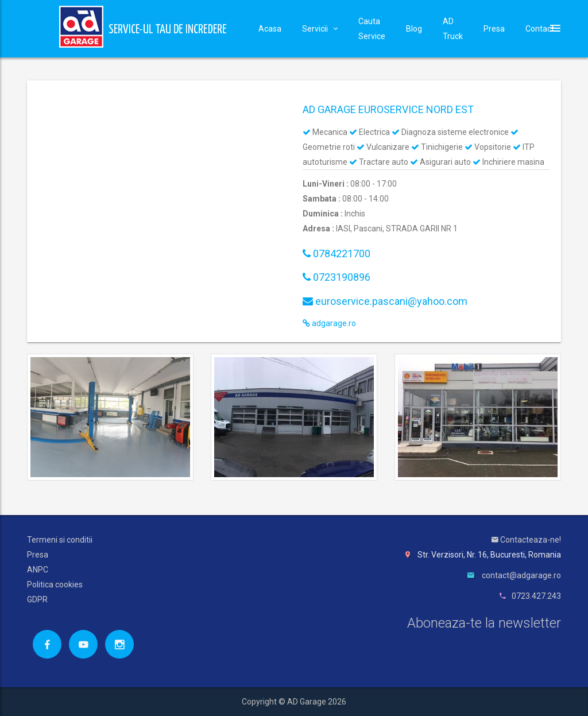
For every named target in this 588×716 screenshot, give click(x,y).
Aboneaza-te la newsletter (484, 623)
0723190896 (336, 277)
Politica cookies (55, 585)
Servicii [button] (320, 29)
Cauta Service (372, 29)
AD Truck (453, 29)
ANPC (38, 570)
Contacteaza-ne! (526, 540)
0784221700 (336, 253)
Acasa (270, 29)
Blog (414, 29)
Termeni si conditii (60, 540)
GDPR (37, 599)
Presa (494, 29)
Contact (540, 29)
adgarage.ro (329, 323)
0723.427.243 (536, 596)
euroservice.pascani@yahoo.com (385, 301)
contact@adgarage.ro (521, 575)
